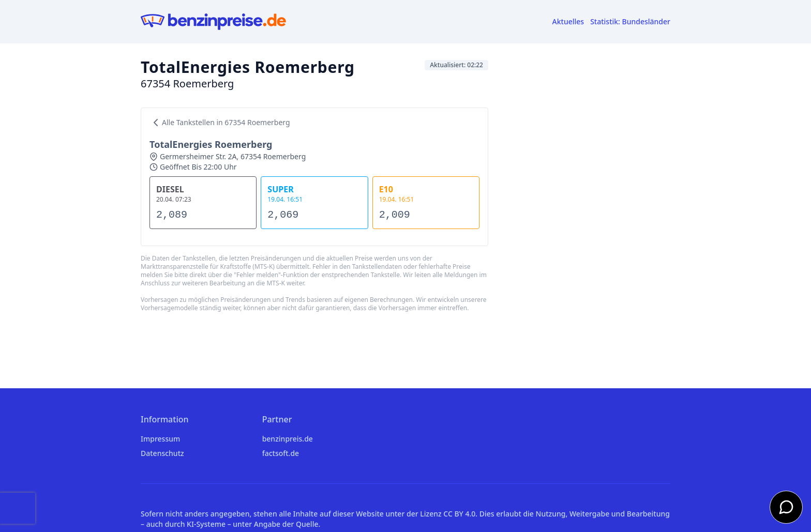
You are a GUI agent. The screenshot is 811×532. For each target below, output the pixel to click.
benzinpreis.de (288, 439)
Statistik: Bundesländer (630, 21)
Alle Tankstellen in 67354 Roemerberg (220, 123)
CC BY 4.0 (459, 514)
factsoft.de (281, 453)
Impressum (160, 439)
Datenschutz (162, 453)
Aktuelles (568, 21)
